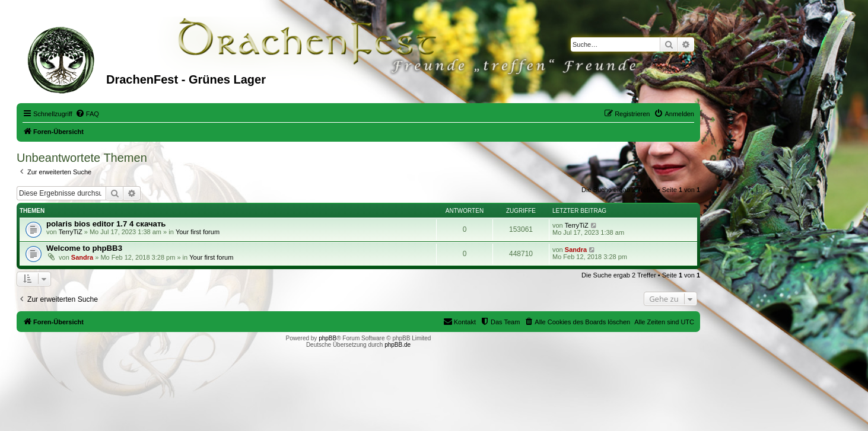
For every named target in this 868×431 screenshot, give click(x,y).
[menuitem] (87, 114)
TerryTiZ (71, 232)
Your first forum (198, 232)
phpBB (328, 338)
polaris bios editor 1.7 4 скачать (106, 224)
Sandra (82, 257)
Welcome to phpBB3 (84, 248)
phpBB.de (398, 345)
